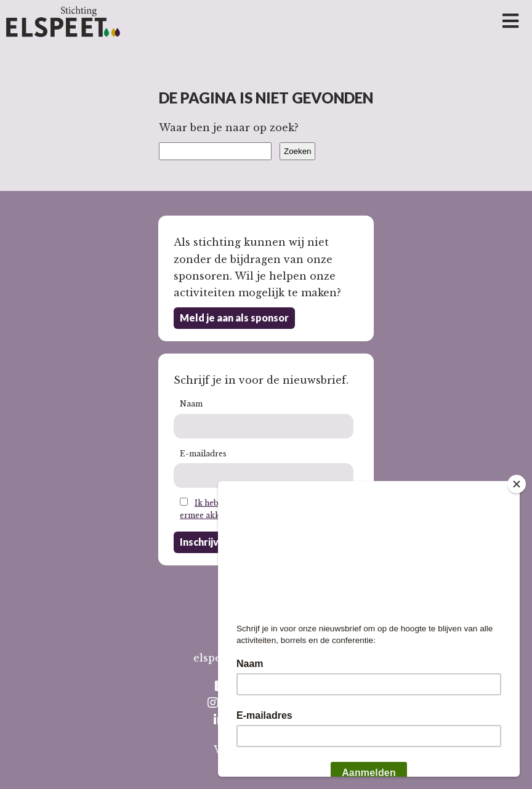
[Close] (517, 484)
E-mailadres (203, 454)
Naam (191, 404)
